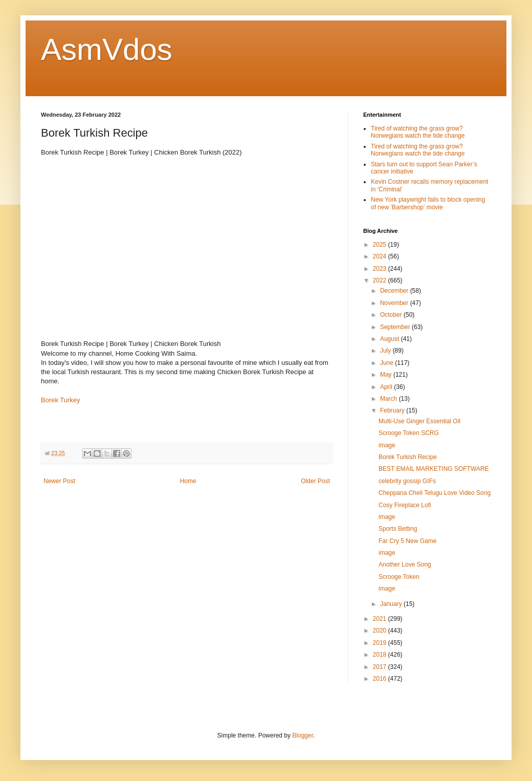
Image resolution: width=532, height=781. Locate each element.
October (392, 315)
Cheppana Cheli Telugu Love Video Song (435, 493)
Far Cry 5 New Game (407, 541)
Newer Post (59, 481)
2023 (381, 269)
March (390, 399)
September (396, 327)
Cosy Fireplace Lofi (405, 505)
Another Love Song (405, 565)
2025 (381, 245)
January (392, 604)
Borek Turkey (61, 400)
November (395, 303)
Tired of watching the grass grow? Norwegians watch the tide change (418, 132)
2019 (381, 643)
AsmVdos (107, 49)
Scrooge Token (399, 577)
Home (188, 481)
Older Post (315, 481)
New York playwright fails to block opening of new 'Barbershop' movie (428, 203)
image (387, 445)
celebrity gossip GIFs (407, 481)
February (393, 410)
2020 (381, 631)
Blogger (303, 735)
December (395, 291)
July (386, 351)
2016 (381, 679)
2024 (381, 256)
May (387, 375)
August (391, 339)
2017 (381, 667)
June (387, 363)
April (387, 387)
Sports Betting (398, 529)
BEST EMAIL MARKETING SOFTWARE (434, 469)
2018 (381, 655)
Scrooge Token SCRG (409, 433)
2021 (381, 619)
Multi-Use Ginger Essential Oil (419, 421)
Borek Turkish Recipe (408, 457)
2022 (381, 280)
